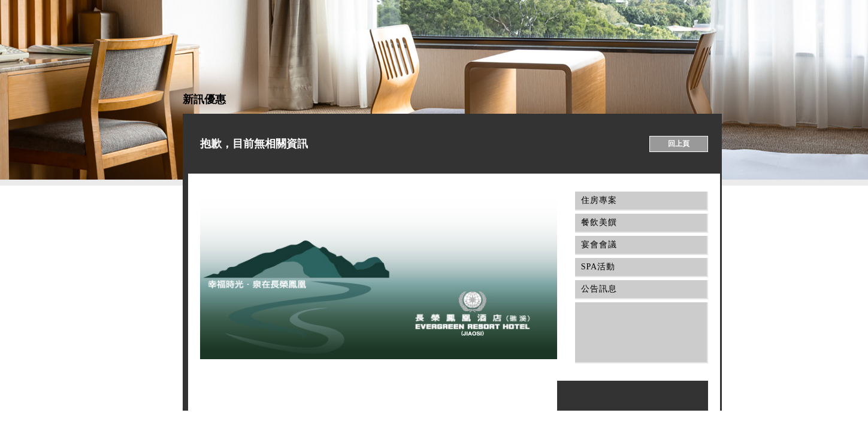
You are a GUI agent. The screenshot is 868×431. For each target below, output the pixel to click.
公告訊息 (596, 289)
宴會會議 (596, 245)
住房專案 (596, 200)
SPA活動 (595, 267)
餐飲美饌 (596, 222)
